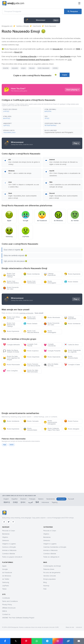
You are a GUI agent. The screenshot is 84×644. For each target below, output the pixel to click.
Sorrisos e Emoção (9, 547)
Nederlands (51, 499)
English (6, 499)
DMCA (5, 611)
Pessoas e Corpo (9, 531)
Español (15, 499)
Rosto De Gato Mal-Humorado (31, 371)
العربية (31, 502)
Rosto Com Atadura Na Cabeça (9, 275)
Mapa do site (70, 627)
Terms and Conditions (10, 601)
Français (32, 499)
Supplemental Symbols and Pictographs (59, 132)
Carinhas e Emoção (23, 26)
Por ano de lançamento (52, 573)
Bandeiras (6, 534)
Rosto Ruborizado (11, 365)
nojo (5, 445)
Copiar (65, 75)
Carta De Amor (71, 345)
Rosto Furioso (71, 421)
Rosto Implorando (52, 357)
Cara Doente (37, 26)
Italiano (41, 499)
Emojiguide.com (7, 26)
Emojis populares (50, 579)
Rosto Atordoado (52, 317)
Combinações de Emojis (52, 566)
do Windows (7, 576)
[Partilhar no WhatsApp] (37, 641)
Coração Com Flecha (30, 345)
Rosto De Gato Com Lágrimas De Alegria (11, 358)
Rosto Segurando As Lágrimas (72, 351)
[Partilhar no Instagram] (58, 641)
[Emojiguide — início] (4, 513)
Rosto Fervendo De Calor (11, 288)
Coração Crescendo (50, 345)
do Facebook (7, 573)
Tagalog (55, 502)
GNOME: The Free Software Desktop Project (18, 618)
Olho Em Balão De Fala (51, 365)
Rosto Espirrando (72, 274)
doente (6, 68)
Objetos (5, 537)
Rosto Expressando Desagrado (50, 422)
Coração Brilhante (11, 345)
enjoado (15, 68)
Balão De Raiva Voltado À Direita (11, 351)
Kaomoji (46, 586)
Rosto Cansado (31, 421)
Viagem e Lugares (50, 544)
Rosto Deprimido (31, 357)
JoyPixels (6, 586)
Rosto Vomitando (32, 274)
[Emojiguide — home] (13, 3)
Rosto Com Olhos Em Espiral (11, 318)
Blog (45, 582)
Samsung (6, 582)
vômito (55, 68)
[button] (21, 110)
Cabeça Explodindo (50, 274)
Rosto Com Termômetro (30, 282)
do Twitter (6, 579)
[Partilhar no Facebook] (5, 641)
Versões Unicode (50, 576)
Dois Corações (10, 371)
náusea (32, 68)
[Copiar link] (68, 641)
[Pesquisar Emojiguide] (33, 11)
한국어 (23, 502)
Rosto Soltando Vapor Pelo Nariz (52, 429)
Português (61, 499)
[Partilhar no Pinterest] (26, 641)
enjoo (23, 68)
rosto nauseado (44, 68)
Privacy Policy (7, 605)
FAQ (45, 589)
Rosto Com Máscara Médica (11, 282)
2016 (70, 60)
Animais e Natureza (9, 550)
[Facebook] (4, 522)
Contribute (6, 598)
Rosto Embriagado (50, 282)
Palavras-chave (49, 569)
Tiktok (4, 589)
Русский (71, 499)
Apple (4, 566)
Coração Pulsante (52, 351)
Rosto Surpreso (31, 351)
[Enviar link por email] (79, 641)
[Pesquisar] (73, 11)
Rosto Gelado (71, 282)
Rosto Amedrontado (71, 357)
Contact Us (6, 614)
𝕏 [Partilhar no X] (16, 641)
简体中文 (7, 502)
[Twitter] (9, 522)
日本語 (15, 502)
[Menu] (79, 3)
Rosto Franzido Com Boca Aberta (32, 365)
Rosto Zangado (72, 429)
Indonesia (45, 502)
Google (5, 569)
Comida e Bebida (9, 554)
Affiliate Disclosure (9, 608)
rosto (12, 445)
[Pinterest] (13, 522)
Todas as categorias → (51, 557)
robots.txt (79, 627)
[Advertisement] (42, 393)
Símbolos (6, 540)
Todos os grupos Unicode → (12, 557)
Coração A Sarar (72, 365)
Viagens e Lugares (9, 544)
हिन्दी (37, 502)
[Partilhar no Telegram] (47, 641)
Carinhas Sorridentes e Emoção (55, 547)
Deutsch (23, 499)
